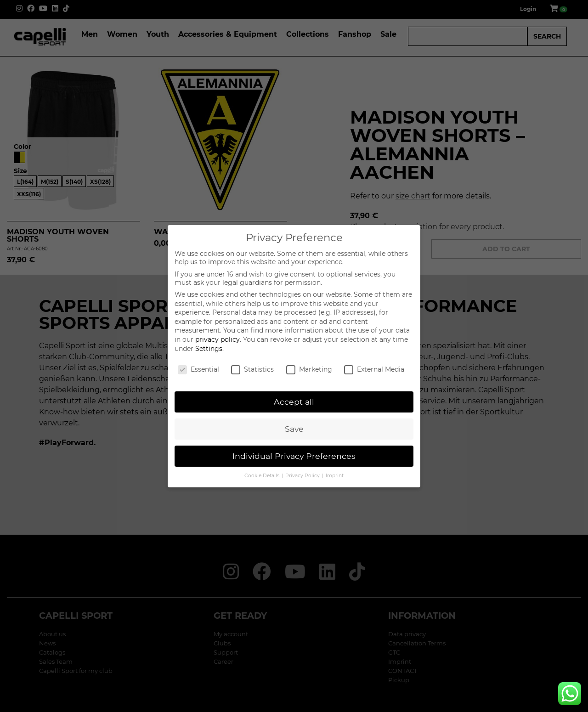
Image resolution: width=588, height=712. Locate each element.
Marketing (309, 369)
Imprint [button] (335, 476)
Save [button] (294, 429)
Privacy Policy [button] (303, 476)
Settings (209, 349)
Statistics (252, 369)
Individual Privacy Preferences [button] (294, 456)
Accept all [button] (294, 402)
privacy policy (218, 339)
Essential (198, 369)
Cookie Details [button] (263, 476)
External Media (374, 369)
